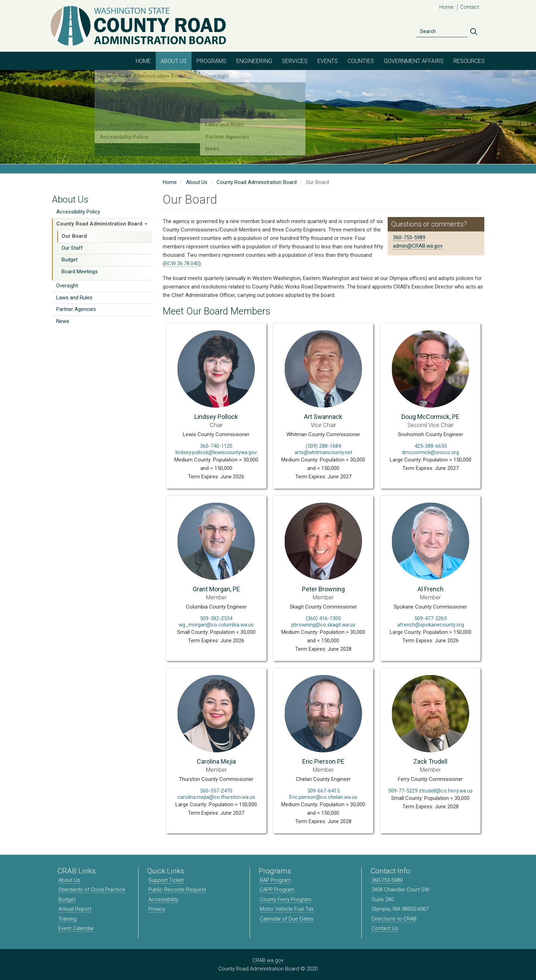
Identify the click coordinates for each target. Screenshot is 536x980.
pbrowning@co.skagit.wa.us (323, 625)
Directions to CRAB (394, 919)
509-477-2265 (431, 618)
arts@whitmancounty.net (323, 452)
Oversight (67, 286)
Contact (470, 7)
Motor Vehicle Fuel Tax (287, 909)
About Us (174, 61)
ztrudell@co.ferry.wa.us (446, 791)
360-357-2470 (216, 791)
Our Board (74, 236)
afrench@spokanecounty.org (431, 625)
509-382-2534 (216, 618)
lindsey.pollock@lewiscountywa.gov (216, 452)
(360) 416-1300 (323, 618)
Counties (361, 61)
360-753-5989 (409, 237)
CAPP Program (277, 890)
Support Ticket (166, 880)
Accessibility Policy (78, 212)
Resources (469, 61)
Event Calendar (76, 928)
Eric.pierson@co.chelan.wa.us (323, 797)
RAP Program (275, 880)
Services (295, 61)
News (63, 321)
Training (67, 919)
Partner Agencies (76, 309)
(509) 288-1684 (323, 446)
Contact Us (385, 928)
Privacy (157, 909)
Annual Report (75, 909)
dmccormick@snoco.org (430, 452)
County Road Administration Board (102, 224)
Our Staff (72, 248)
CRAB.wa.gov (268, 960)
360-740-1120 (216, 446)
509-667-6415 (323, 791)
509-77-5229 (403, 791)
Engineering (254, 61)
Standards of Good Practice (92, 890)
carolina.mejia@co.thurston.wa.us (216, 797)
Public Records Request (177, 890)
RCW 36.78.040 (182, 263)
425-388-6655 (431, 446)
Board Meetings (80, 272)
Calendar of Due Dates (287, 919)
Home (447, 7)
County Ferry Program (286, 899)
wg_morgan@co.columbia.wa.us (216, 625)
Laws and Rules (74, 298)
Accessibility (163, 899)
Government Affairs (414, 61)
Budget (70, 260)
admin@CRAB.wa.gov (418, 246)
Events (328, 61)
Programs (211, 61)
